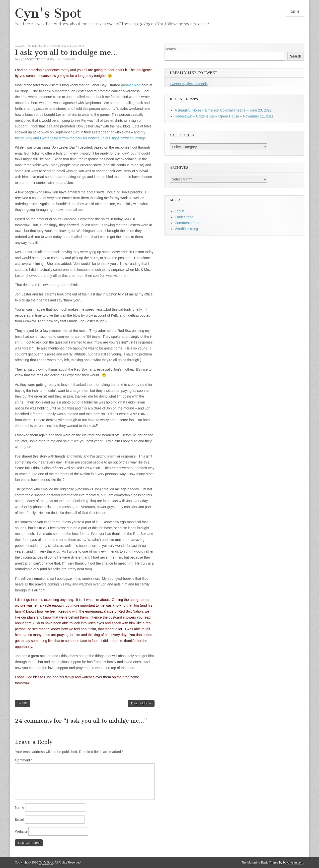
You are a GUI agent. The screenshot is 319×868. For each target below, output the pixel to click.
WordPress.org (186, 229)
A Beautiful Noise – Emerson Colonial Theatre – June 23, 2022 (223, 110)
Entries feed (184, 217)
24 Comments (66, 59)
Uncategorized (72, 46)
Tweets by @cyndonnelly (189, 84)
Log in (179, 211)
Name (20, 808)
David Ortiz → (141, 703)
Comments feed (187, 223)
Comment (24, 760)
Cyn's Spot (48, 13)
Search (170, 49)
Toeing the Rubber (46, 46)
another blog (131, 85)
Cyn (21, 59)
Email (19, 819)
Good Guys (23, 46)
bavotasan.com (293, 863)
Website (21, 831)
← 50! (23, 703)
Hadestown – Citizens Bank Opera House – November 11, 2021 (224, 116)
